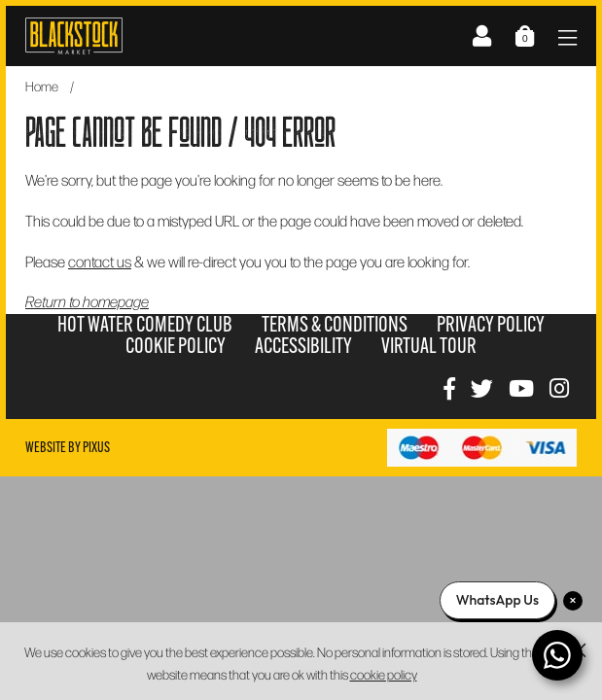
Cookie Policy (176, 346)
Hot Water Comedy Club (145, 324)
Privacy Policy (491, 324)
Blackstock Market (74, 36)
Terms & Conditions (335, 324)
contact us (100, 261)
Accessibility (303, 346)
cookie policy (384, 674)
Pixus (96, 447)
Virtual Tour (429, 346)
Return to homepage (87, 301)
